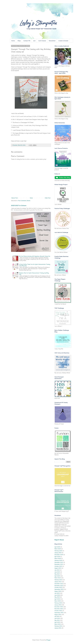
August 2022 (58, 591)
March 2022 (58, 601)
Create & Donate (63, 41)
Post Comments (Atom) (24, 201)
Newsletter (52, 41)
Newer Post (15, 198)
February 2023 (58, 580)
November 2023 (59, 564)
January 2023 (58, 582)
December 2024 (59, 555)
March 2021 (58, 624)
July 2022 (57, 593)
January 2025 (58, 553)
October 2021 (58, 611)
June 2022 (57, 595)
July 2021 (57, 616)
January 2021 (58, 628)
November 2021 (59, 609)
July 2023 (57, 570)
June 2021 (57, 618)
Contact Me (27, 41)
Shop (19, 41)
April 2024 (57, 557)
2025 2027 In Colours (19, 205)
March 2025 (58, 549)
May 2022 (57, 597)
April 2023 (57, 576)
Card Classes (42, 41)
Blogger (49, 640)
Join (34, 41)
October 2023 (58, 566)
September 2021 (59, 613)
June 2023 (57, 572)
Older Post (48, 198)
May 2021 (57, 620)
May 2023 (57, 574)
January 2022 (58, 605)
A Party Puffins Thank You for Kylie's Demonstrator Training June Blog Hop (35, 265)
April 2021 (57, 622)
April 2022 (57, 599)
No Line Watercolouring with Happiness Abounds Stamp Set (35, 256)
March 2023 (58, 578)
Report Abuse (59, 540)
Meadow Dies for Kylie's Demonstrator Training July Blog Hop (34, 274)
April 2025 (57, 547)
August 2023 (58, 568)
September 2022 (59, 589)
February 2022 (58, 603)
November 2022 (59, 586)
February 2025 (58, 551)
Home (13, 41)
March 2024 (58, 558)
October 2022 (58, 587)
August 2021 (58, 615)
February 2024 (58, 560)
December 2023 (59, 562)
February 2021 (58, 626)
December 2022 (59, 584)
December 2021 (59, 607)
